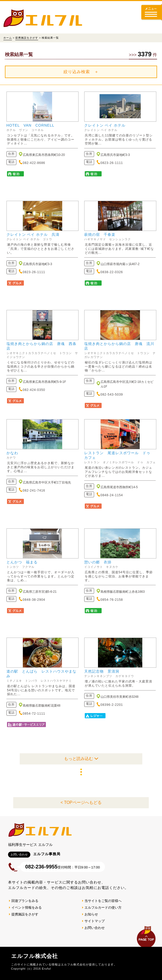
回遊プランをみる (25, 901)
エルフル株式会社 (34, 956)
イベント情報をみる (27, 907)
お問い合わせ (95, 928)
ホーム (8, 38)
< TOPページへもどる (81, 802)
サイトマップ (95, 921)
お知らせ (91, 914)
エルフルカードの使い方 (103, 907)
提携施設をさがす (27, 38)
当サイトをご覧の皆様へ (103, 901)
